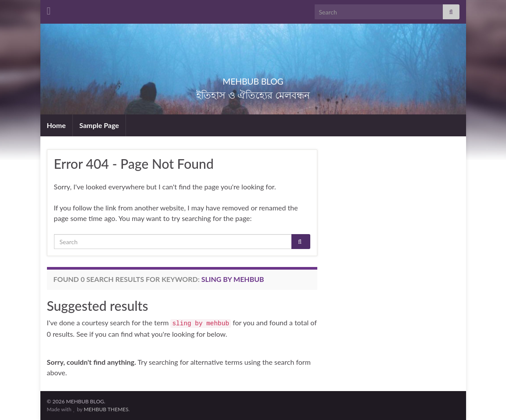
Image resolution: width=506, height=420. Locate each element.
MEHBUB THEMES (106, 409)
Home (56, 125)
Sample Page (99, 125)
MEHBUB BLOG (253, 79)
